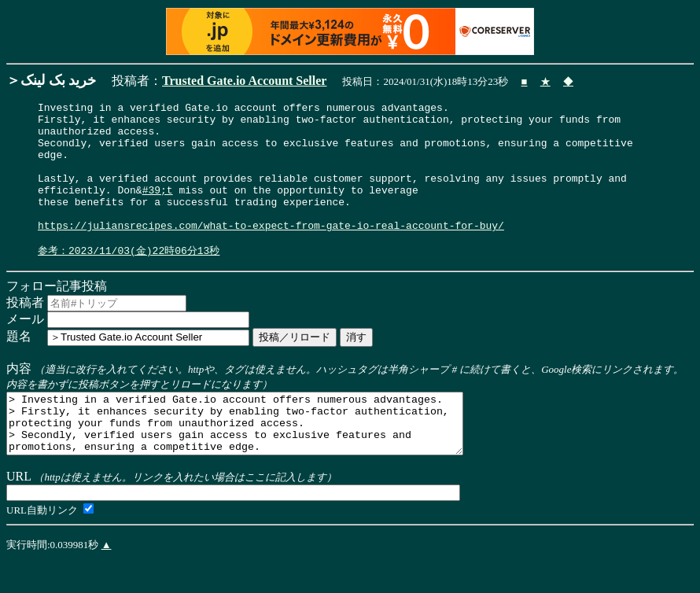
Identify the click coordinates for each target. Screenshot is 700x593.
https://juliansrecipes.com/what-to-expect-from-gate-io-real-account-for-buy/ (271, 251)
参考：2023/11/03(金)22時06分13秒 (129, 279)
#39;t (158, 208)
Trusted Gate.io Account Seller (244, 81)
